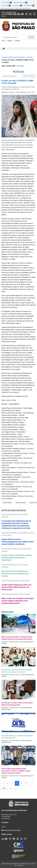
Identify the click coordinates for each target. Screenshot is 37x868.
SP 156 (3, 16)
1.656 (4, 788)
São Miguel (20, 66)
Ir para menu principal (20, 3)
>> (10, 788)
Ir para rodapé (17, 6)
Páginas (10, 41)
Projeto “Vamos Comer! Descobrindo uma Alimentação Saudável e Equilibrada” (17, 558)
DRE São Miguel (7, 503)
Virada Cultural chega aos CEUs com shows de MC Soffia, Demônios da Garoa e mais (16, 587)
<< (7, 783)
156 (4, 827)
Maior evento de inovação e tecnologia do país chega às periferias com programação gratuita (18, 601)
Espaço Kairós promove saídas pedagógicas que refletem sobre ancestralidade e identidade (18, 542)
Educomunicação (21, 503)
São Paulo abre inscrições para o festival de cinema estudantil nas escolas (15, 574)
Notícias (18, 41)
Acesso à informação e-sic (9, 12)
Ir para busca (6, 6)
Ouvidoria (4, 14)
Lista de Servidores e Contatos (12, 830)
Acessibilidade (29, 6)
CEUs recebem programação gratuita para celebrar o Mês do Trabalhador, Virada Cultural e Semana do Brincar (16, 771)
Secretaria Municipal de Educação (13, 57)
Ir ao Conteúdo (7, 3)
